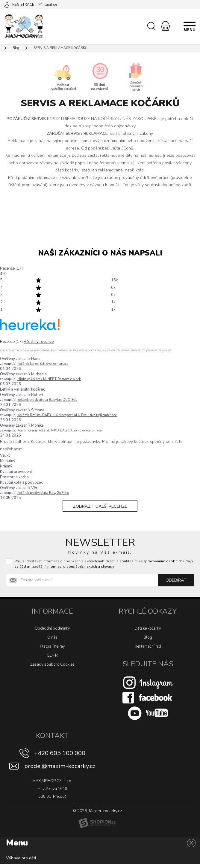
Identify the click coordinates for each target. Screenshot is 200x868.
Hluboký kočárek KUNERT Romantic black (49, 379)
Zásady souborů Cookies (52, 668)
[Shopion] (97, 827)
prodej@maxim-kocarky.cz (60, 770)
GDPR (52, 659)
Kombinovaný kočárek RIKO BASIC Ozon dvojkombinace (59, 430)
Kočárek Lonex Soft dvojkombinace (43, 364)
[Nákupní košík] (165, 26)
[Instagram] (148, 686)
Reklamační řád (148, 650)
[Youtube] (148, 717)
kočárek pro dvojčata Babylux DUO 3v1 (47, 400)
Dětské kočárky (148, 632)
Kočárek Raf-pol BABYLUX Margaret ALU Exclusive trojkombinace (67, 415)
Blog (148, 641)
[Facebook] (148, 701)
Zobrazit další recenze (100, 508)
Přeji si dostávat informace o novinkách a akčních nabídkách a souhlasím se (104, 568)
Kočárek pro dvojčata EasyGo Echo (43, 493)
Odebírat (176, 584)
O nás (52, 641)
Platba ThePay (52, 650)
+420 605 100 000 (60, 757)
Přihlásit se (48, 5)
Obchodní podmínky (52, 632)
